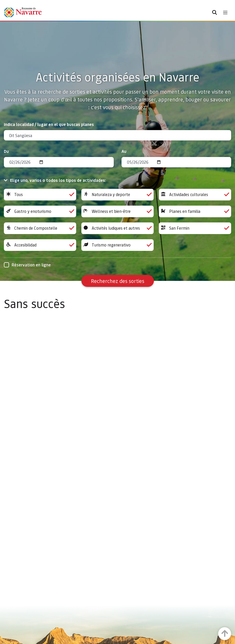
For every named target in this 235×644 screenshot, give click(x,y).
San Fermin (195, 228)
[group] (40, 195)
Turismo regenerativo (117, 245)
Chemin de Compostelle (40, 228)
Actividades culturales (195, 195)
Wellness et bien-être (117, 211)
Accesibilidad (40, 245)
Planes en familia (195, 211)
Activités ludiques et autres (117, 228)
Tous (40, 195)
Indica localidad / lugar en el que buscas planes (49, 124)
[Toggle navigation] (225, 13)
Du (6, 151)
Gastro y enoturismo (40, 211)
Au (124, 151)
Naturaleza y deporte (117, 195)
